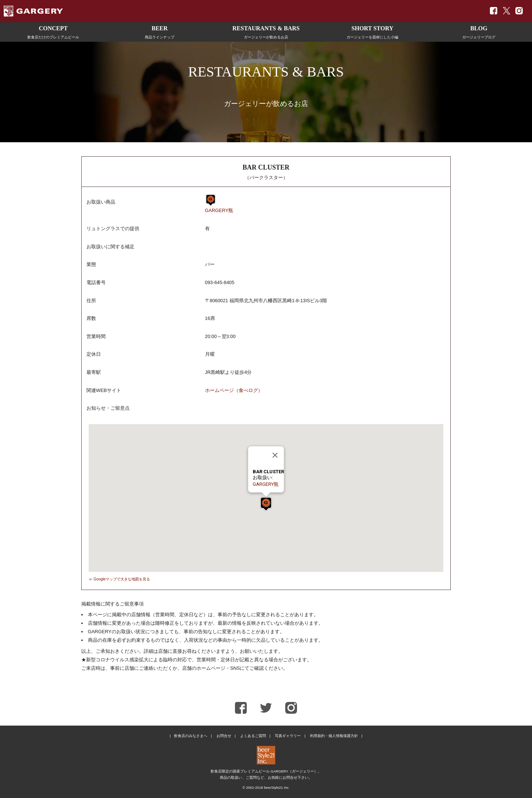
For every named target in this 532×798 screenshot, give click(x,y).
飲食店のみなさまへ (191, 736)
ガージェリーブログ (479, 31)
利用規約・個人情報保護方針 (334, 736)
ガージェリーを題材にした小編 (372, 31)
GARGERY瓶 (219, 210)
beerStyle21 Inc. (277, 787)
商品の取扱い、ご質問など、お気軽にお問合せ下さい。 (266, 777)
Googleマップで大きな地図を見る (122, 579)
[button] (266, 504)
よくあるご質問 (253, 736)
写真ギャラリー (288, 736)
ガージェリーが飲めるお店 (266, 31)
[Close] (275, 455)
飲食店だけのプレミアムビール (53, 31)
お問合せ (224, 736)
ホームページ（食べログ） (234, 390)
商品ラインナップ (160, 31)
